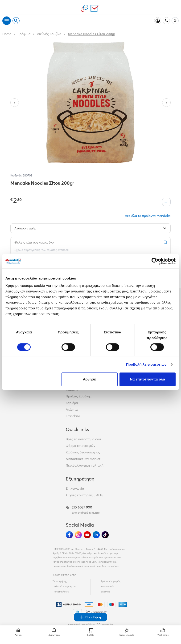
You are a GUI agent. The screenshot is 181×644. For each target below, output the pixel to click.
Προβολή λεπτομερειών (146, 364)
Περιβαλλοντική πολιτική (85, 465)
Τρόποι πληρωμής (111, 581)
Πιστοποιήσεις (61, 592)
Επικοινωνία (75, 488)
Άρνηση (90, 379)
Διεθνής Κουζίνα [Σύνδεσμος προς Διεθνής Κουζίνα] (49, 34)
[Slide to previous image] (15, 103)
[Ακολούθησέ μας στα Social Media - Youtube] (87, 535)
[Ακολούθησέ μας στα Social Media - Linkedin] (96, 535)
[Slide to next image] (166, 103)
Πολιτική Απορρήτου (64, 586)
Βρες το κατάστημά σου (83, 439)
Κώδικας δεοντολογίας (83, 452)
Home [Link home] (7, 34)
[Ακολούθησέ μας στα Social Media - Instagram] (78, 535)
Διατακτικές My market (83, 459)
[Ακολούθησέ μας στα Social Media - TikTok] (105, 535)
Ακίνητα (72, 409)
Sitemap (105, 592)
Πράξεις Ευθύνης (79, 396)
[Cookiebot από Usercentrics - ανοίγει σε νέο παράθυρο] (155, 261)
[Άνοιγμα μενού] (7, 21)
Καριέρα (72, 403)
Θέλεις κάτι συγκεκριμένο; (34, 242)
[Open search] (16, 21)
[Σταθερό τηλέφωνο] (166, 21)
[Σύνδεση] (158, 21)
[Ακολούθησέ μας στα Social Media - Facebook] (69, 535)
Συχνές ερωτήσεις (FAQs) (85, 495)
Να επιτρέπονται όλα (148, 379)
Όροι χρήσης (60, 581)
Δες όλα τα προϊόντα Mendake (148, 216)
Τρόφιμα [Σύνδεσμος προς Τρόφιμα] (24, 34)
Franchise (73, 416)
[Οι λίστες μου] (166, 202)
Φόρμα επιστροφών (80, 446)
